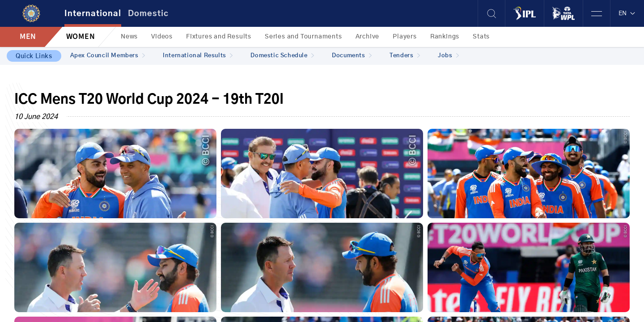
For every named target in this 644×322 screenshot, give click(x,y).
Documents (352, 56)
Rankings (445, 37)
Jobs (448, 56)
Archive (368, 37)
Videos (162, 37)
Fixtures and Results (219, 37)
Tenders (405, 56)
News (129, 37)
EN (627, 13)
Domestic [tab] (148, 14)
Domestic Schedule (282, 56)
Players (405, 37)
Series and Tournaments (303, 37)
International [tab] (93, 14)
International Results (198, 56)
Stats (481, 37)
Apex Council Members (108, 56)
